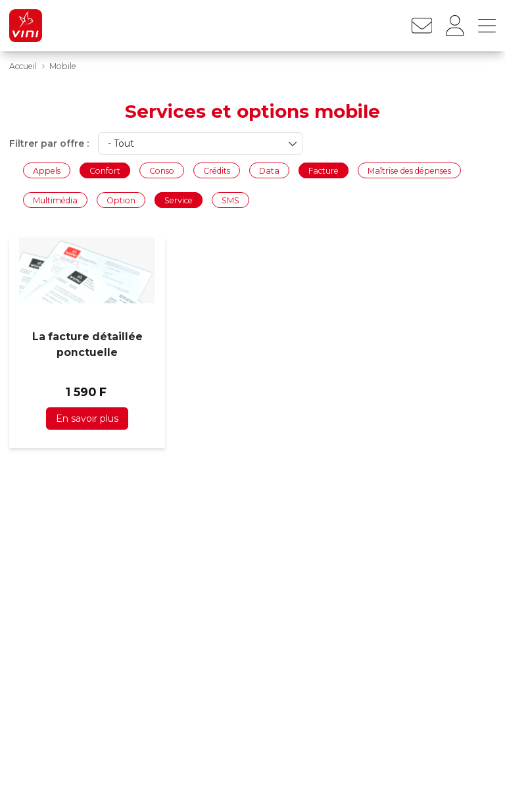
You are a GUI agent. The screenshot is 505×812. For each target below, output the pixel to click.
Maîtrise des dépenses (409, 170)
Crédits (217, 170)
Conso (162, 170)
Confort (105, 170)
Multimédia (55, 200)
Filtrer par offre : (49, 143)
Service (179, 200)
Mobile (63, 66)
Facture (324, 170)
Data (269, 170)
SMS (230, 200)
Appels (47, 170)
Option (121, 200)
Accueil (23, 66)
